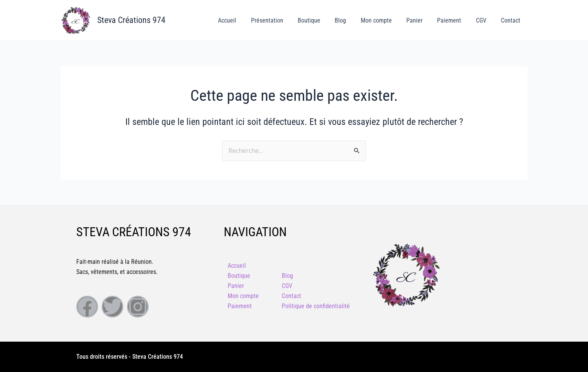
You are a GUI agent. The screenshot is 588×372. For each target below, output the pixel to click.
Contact (512, 20)
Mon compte (386, 20)
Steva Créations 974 (131, 20)
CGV (484, 20)
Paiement (455, 20)
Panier (422, 20)
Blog (352, 20)
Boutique (323, 20)
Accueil (245, 20)
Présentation (283, 20)
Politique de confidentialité (316, 306)
